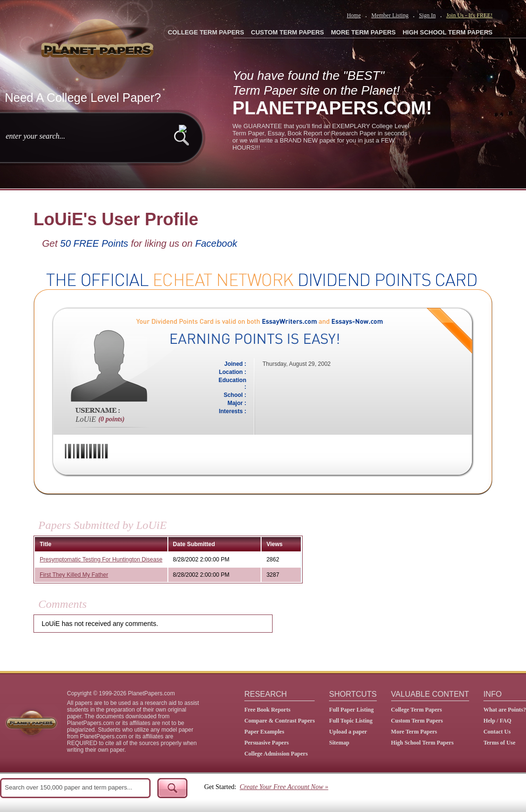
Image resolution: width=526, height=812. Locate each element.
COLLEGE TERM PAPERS (206, 32)
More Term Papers (414, 732)
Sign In (427, 15)
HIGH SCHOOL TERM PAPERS (448, 32)
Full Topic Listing (351, 721)
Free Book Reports (267, 710)
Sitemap (339, 743)
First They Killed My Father (74, 575)
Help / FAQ (497, 721)
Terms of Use (499, 743)
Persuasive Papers (267, 743)
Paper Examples (264, 732)
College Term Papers (417, 710)
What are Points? (505, 710)
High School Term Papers (422, 743)
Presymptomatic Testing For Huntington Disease (101, 560)
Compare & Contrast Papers (279, 721)
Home (354, 15)
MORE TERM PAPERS (363, 32)
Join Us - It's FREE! (469, 15)
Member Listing (390, 15)
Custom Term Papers (417, 721)
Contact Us (497, 732)
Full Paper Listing (351, 710)
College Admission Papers (276, 754)
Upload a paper (348, 732)
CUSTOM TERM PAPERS (288, 32)
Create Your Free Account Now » (284, 787)
